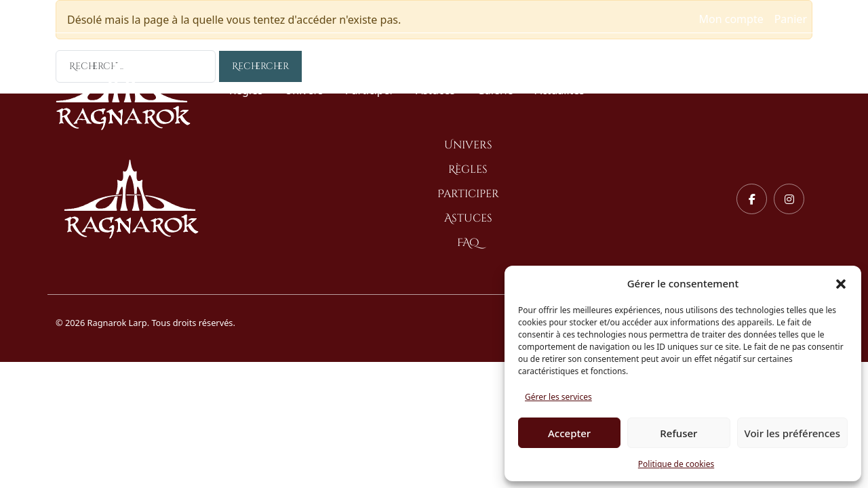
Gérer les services (558, 397)
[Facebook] (752, 199)
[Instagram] (789, 199)
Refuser (678, 433)
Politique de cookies (676, 464)
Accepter (569, 433)
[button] (841, 283)
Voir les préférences (792, 433)
